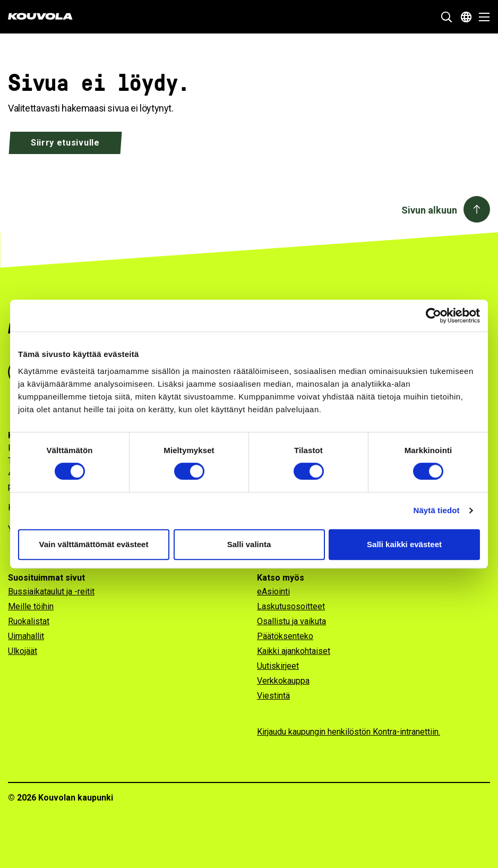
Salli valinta (249, 544)
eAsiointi (273, 592)
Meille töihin (31, 606)
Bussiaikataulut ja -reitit (51, 592)
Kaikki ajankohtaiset (294, 651)
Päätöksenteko (285, 636)
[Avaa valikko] (481, 17)
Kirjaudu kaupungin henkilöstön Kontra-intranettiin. (349, 732)
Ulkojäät (23, 651)
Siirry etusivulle (65, 143)
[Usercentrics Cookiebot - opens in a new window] (433, 316)
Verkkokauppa (283, 681)
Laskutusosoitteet (291, 606)
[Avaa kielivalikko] (466, 17)
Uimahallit (26, 636)
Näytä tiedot (437, 510)
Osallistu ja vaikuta (291, 621)
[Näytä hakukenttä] (447, 17)
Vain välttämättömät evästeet (94, 544)
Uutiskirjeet (278, 666)
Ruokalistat (29, 621)
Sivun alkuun (429, 210)
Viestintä (273, 696)
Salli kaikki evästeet (404, 544)
